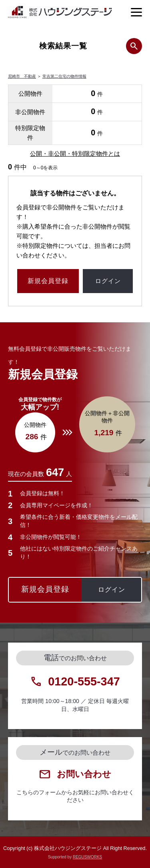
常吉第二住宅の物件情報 (64, 76)
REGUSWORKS (87, 857)
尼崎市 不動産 (22, 76)
